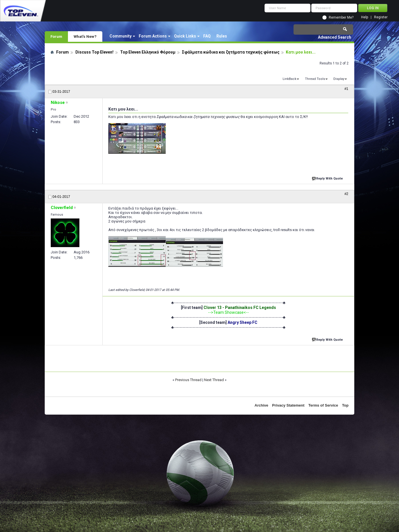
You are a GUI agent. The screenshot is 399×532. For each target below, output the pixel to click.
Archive (261, 405)
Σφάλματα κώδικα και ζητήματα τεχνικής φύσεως (231, 52)
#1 (346, 89)
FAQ (207, 36)
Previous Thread (188, 380)
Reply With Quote (328, 178)
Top (345, 405)
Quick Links (185, 36)
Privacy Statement (288, 405)
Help (365, 17)
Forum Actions (153, 36)
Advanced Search (335, 37)
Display (339, 79)
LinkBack (290, 79)
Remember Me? (341, 17)
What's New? (85, 36)
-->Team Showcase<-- (228, 312)
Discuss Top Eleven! (94, 52)
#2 (346, 194)
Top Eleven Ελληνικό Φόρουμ (148, 52)
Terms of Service (323, 405)
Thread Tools (315, 79)
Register (381, 17)
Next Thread (214, 380)
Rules (222, 36)
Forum (56, 36)
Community (121, 36)
